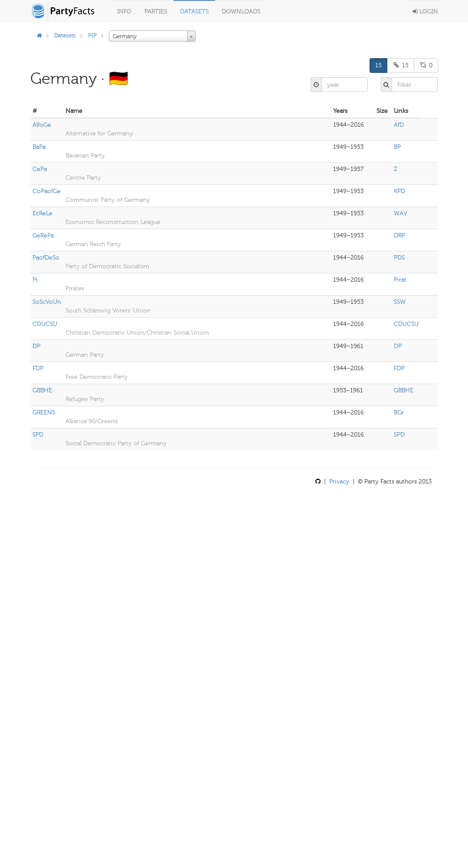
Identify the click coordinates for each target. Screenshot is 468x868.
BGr (399, 413)
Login (425, 12)
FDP (38, 368)
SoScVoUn (47, 302)
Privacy (339, 482)
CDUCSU (45, 324)
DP (36, 346)
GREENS (44, 413)
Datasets (194, 12)
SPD (38, 435)
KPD (399, 191)
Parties (156, 12)
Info (124, 12)
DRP (399, 235)
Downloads (241, 12)
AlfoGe (42, 125)
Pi (35, 280)
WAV (401, 213)
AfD (399, 125)
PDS (399, 258)
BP (397, 147)
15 (378, 65)
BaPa (39, 147)
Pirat (400, 280)
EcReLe (43, 213)
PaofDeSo (46, 258)
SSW (400, 302)
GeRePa (43, 235)
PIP (92, 35)
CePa (40, 169)
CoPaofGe (47, 191)
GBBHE (42, 390)
